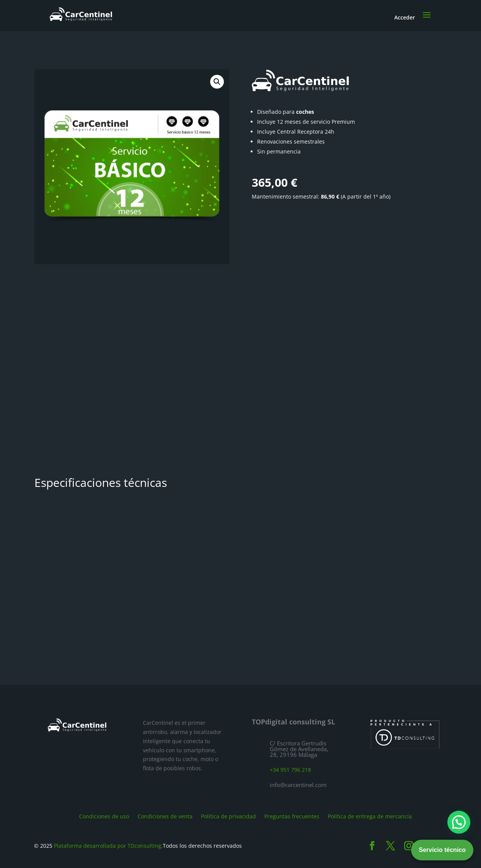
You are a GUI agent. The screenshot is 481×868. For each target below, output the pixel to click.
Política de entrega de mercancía (370, 816)
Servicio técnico (442, 850)
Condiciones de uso (104, 816)
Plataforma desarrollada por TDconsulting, (108, 846)
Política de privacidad (228, 816)
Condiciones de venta (165, 816)
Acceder (405, 17)
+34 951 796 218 (290, 770)
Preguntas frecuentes (292, 816)
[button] (217, 82)
